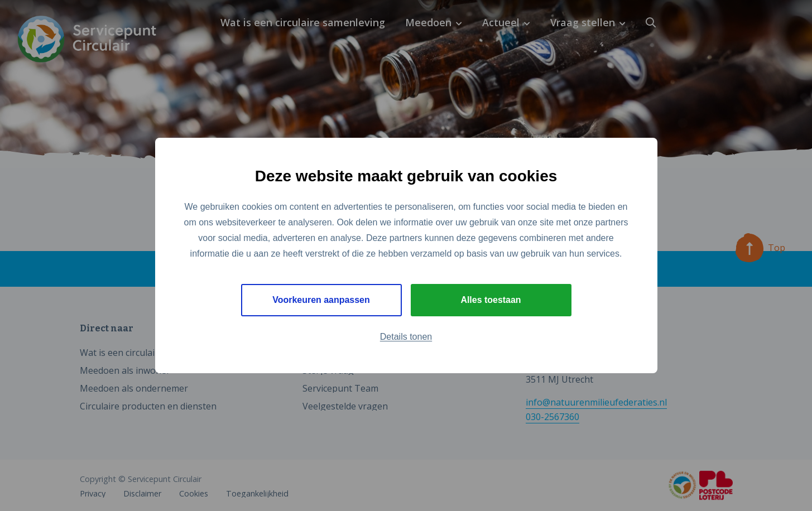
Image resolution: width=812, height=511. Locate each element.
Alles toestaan (491, 300)
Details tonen (406, 337)
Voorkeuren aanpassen (321, 300)
